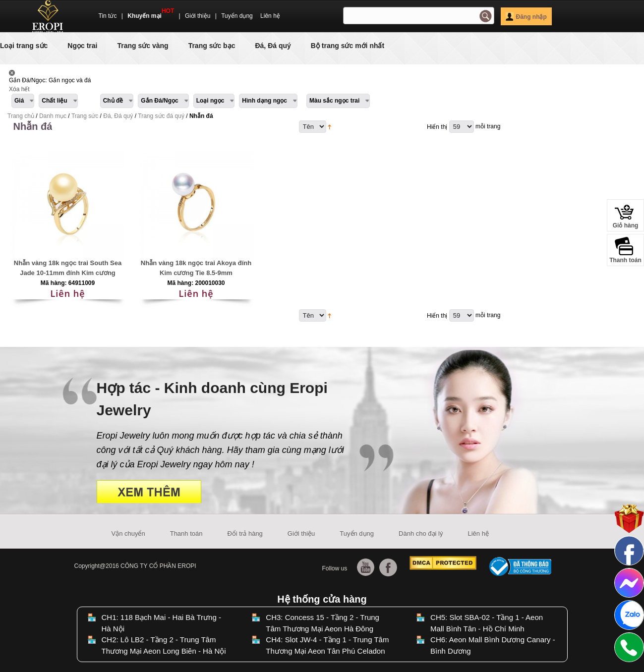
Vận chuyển (128, 533)
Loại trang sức (24, 46)
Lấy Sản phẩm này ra (12, 73)
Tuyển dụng (237, 16)
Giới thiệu (198, 16)
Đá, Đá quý (273, 46)
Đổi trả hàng (245, 533)
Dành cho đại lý (421, 533)
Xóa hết (19, 89)
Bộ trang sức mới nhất (348, 46)
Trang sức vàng (143, 46)
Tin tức (108, 16)
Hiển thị (437, 127)
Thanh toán (186, 533)
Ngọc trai (82, 46)
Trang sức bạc (212, 46)
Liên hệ (270, 16)
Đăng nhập (526, 17)
